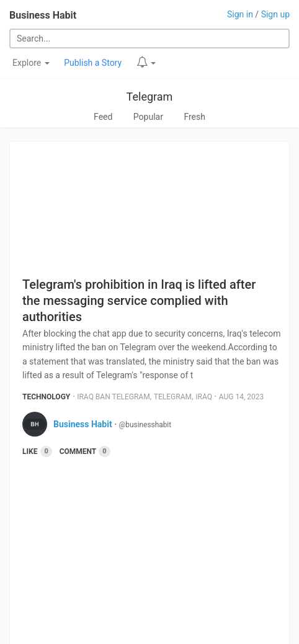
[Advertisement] (156, 551)
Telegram (150, 97)
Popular (148, 117)
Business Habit (43, 15)
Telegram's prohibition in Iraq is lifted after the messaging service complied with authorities (139, 301)
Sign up (275, 14)
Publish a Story (93, 63)
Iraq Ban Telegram (113, 397)
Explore (31, 63)
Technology (46, 397)
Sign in (240, 14)
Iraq (204, 397)
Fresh (194, 117)
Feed (103, 117)
